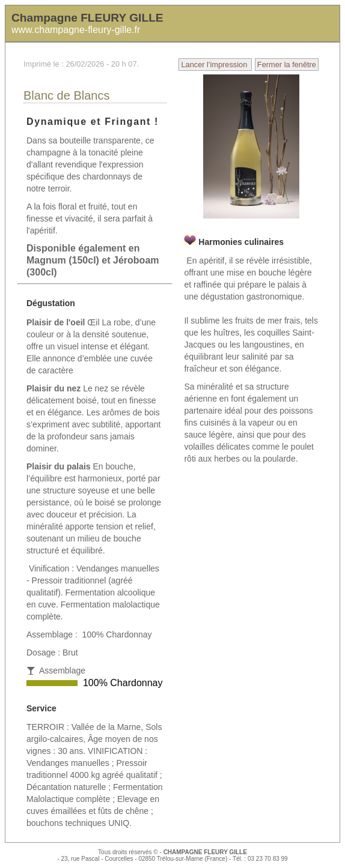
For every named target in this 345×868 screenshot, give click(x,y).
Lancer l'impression (215, 65)
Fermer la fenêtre (287, 65)
